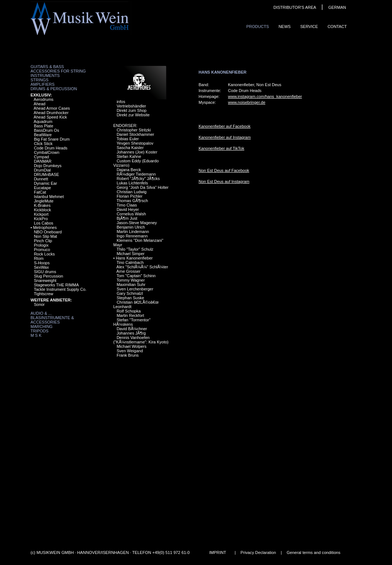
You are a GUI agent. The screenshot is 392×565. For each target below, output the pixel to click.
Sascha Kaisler (130, 148)
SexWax (41, 267)
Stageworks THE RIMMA (56, 285)
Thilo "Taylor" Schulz (135, 249)
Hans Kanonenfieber (134, 258)
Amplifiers (42, 84)
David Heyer (128, 209)
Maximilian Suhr (131, 285)
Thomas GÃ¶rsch (132, 201)
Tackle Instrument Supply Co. (60, 289)
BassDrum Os (46, 130)
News (284, 27)
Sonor (39, 304)
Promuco (42, 250)
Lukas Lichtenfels (132, 183)
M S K (36, 335)
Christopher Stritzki (134, 130)
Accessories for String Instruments (58, 73)
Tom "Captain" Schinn (136, 276)
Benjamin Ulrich (131, 227)
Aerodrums (44, 99)
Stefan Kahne (129, 156)
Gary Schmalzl (130, 293)
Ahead (40, 104)
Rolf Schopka (129, 311)
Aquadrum (43, 121)
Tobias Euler (128, 139)
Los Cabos (44, 223)
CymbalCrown (47, 152)
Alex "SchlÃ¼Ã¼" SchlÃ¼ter (142, 267)
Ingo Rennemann (132, 236)
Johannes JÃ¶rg (131, 333)
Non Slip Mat (45, 236)
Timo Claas (127, 205)
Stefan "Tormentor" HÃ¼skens (132, 322)
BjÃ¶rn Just (127, 218)
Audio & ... (41, 313)
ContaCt (337, 27)
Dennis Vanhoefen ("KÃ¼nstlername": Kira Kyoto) (141, 340)
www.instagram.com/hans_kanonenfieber (265, 96)
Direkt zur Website (133, 115)
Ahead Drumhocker (51, 113)
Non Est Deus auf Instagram (224, 181)
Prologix (41, 245)
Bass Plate (44, 126)
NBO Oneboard (48, 232)
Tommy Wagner (131, 280)
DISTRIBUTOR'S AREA (295, 7)
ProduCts (258, 27)
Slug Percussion (49, 276)
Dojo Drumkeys (48, 166)
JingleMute (44, 201)
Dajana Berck (129, 170)
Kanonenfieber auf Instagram (225, 137)
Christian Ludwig (131, 192)
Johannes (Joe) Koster (137, 152)
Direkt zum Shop (131, 110)
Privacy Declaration (258, 552)
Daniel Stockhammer (135, 134)
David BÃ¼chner (132, 329)
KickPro (41, 219)
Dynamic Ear (45, 183)
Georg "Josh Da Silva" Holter (142, 187)
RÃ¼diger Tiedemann (136, 174)
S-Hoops (42, 263)
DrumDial (42, 170)
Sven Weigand (130, 351)
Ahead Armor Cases (52, 108)
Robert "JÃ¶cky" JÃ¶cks (138, 179)
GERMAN (337, 7)
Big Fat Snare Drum (52, 139)
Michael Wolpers (131, 346)
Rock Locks (44, 254)
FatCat (40, 192)
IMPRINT (218, 552)
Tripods (40, 331)
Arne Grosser (129, 271)
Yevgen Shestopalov (135, 143)
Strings (40, 80)
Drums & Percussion (54, 89)
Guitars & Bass (47, 67)
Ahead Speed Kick (51, 117)
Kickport (41, 214)
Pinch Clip (43, 241)
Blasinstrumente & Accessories (52, 320)
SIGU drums (45, 272)
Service (309, 27)
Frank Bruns (128, 355)
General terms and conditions (314, 552)
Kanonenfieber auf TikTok (221, 148)
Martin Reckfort (130, 315)
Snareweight (45, 280)
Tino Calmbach (130, 262)
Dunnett (41, 179)
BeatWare (43, 135)
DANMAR (43, 161)
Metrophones (45, 227)
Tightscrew (44, 294)
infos (121, 102)
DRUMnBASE (46, 174)
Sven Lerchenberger (135, 289)
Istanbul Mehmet (49, 197)
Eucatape (42, 188)
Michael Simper (131, 254)
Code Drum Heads (51, 148)
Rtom (39, 258)
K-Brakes (42, 205)
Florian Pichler (129, 196)
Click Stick (43, 144)
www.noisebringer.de (247, 102)
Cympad (41, 157)
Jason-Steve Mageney (137, 223)
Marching (42, 326)
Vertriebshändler (131, 106)
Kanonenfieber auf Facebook (224, 126)
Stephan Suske (130, 298)
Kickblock (42, 210)
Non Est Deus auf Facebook (224, 170)
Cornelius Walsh (131, 214)
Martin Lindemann (133, 232)
